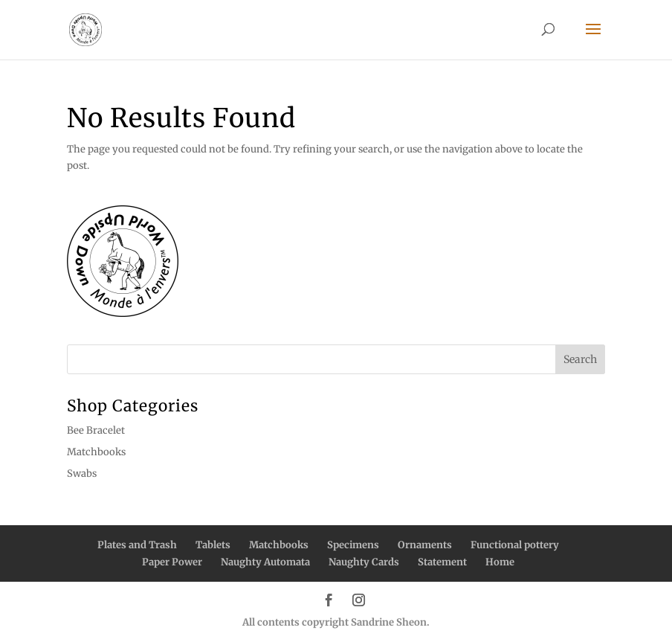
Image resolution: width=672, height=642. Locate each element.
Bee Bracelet (96, 430)
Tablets (213, 545)
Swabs (82, 474)
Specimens (353, 545)
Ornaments (425, 545)
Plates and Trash (137, 545)
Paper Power (172, 562)
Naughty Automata (265, 562)
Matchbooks (96, 452)
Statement (442, 562)
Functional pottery (515, 545)
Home (500, 562)
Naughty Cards (364, 562)
